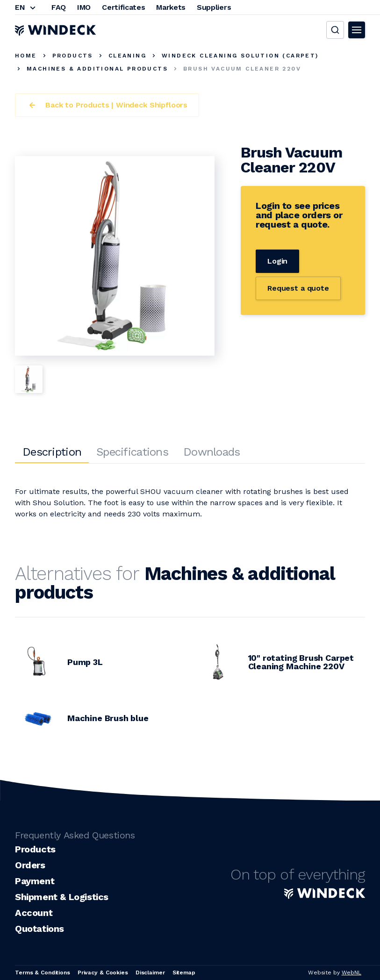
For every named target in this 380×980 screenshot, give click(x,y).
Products (73, 56)
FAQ (59, 7)
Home (26, 56)
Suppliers (214, 7)
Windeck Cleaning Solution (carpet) (240, 56)
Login (277, 261)
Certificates (123, 7)
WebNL (351, 973)
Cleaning (127, 56)
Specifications (132, 452)
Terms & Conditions (43, 973)
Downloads (212, 452)
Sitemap (184, 973)
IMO (84, 7)
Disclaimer (150, 973)
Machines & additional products (97, 69)
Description (52, 452)
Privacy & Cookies (103, 973)
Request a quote (298, 288)
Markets (171, 7)
